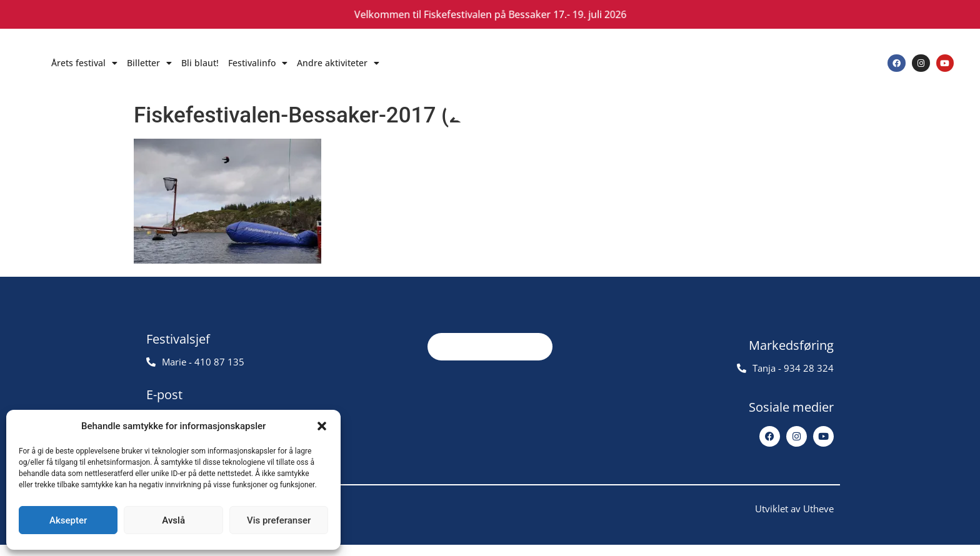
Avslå (173, 520)
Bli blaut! (200, 63)
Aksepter (68, 520)
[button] (322, 426)
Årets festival (84, 63)
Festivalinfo (258, 63)
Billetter (149, 63)
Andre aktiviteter (338, 63)
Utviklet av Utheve (794, 520)
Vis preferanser (279, 520)
